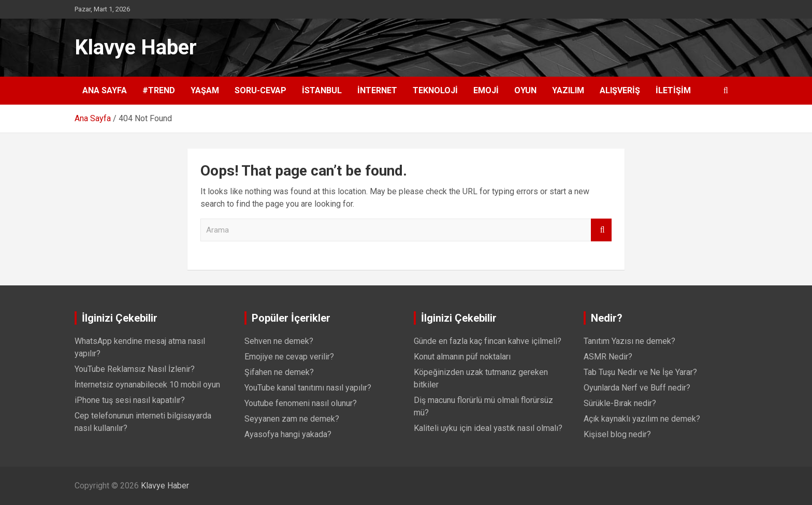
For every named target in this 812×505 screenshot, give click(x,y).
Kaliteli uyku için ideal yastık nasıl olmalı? (488, 428)
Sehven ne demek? (279, 341)
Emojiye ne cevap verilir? (289, 357)
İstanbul (322, 90)
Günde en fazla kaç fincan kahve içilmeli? (488, 341)
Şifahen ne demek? (279, 372)
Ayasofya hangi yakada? (288, 434)
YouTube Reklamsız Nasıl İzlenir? (135, 369)
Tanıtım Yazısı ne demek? (629, 341)
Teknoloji (435, 90)
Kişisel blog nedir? (617, 434)
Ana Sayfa (105, 90)
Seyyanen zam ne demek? (292, 419)
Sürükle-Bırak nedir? (620, 403)
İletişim (673, 90)
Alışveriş (620, 90)
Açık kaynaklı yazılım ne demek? (642, 419)
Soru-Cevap (260, 90)
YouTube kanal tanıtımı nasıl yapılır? (308, 388)
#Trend (159, 90)
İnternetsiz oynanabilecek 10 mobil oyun (147, 385)
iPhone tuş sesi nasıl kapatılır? (130, 400)
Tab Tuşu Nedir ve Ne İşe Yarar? (640, 372)
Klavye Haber (136, 47)
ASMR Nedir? (608, 357)
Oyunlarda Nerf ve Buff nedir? (637, 388)
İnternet (377, 90)
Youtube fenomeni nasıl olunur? (301, 403)
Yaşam (205, 90)
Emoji (486, 90)
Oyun (525, 90)
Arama (601, 230)
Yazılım (568, 90)
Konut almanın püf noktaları (462, 357)
